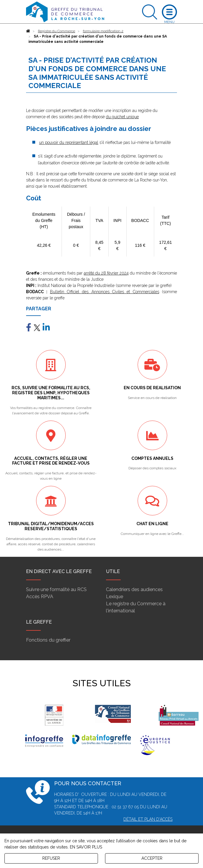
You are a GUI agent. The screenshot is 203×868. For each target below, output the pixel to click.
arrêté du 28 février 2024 (106, 273)
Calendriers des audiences (134, 589)
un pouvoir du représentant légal (69, 142)
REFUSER (51, 858)
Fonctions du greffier (48, 640)
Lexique (115, 597)
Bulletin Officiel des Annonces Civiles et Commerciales (105, 292)
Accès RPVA (40, 597)
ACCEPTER (152, 858)
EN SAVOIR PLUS (86, 847)
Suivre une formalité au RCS (56, 589)
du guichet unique (122, 117)
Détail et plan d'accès (148, 819)
